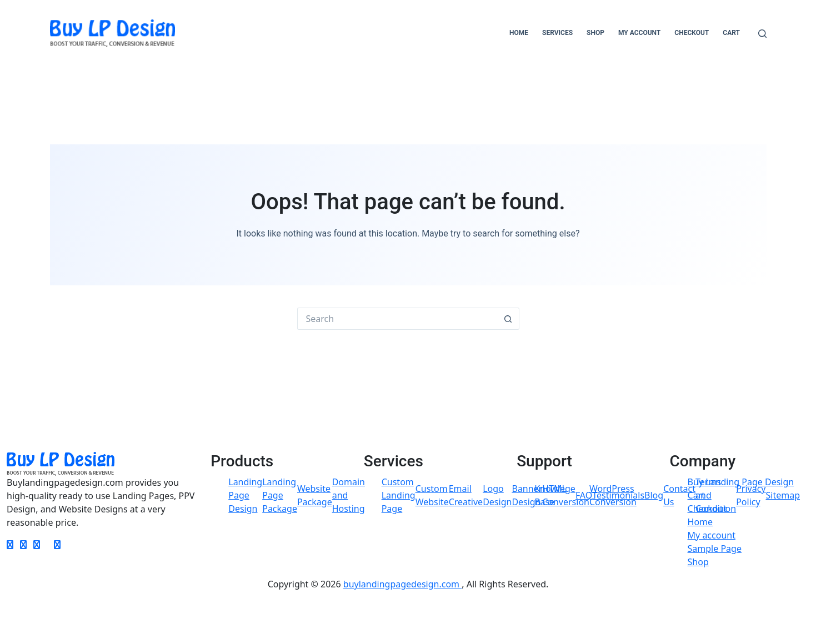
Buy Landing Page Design (741, 482)
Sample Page (715, 549)
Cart (731, 33)
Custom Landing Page (399, 495)
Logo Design (497, 495)
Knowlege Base (555, 495)
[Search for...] (397, 319)
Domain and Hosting (349, 495)
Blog (654, 495)
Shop (595, 33)
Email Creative (466, 495)
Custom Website (432, 495)
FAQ (584, 495)
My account (639, 33)
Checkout (692, 33)
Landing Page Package (280, 495)
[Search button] (508, 319)
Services (557, 33)
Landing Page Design (245, 495)
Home (519, 33)
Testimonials (618, 495)
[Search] (762, 34)
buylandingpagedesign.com (402, 584)
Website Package (315, 495)
